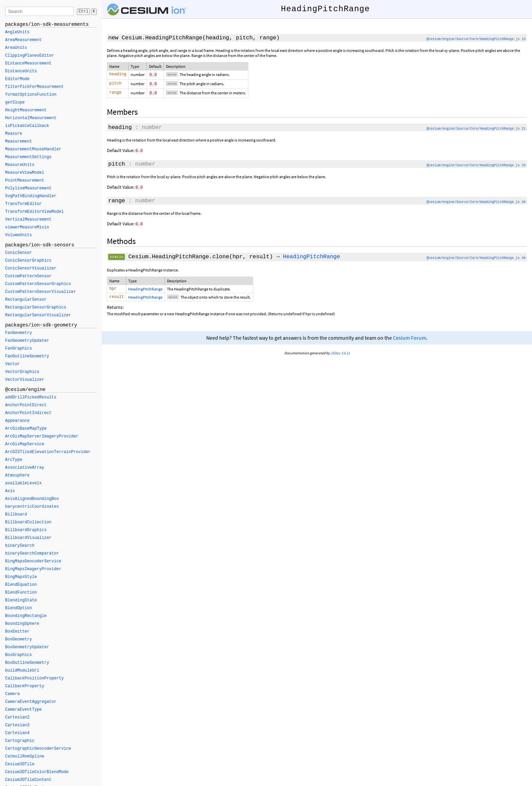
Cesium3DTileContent (28, 780)
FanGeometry (18, 333)
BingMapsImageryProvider (33, 569)
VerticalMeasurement (28, 220)
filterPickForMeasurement (34, 87)
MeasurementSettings (28, 157)
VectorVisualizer (25, 380)
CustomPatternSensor (28, 276)
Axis (10, 491)
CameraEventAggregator (31, 702)
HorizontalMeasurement (31, 118)
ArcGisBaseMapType (26, 429)
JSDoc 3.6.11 (340, 353)
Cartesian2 (17, 717)
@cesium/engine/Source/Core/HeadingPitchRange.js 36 (476, 201)
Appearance (17, 421)
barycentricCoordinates (32, 507)
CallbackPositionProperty (34, 678)
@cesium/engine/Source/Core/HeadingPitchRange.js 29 (476, 165)
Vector (12, 364)
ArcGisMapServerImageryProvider (42, 436)
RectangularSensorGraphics (36, 307)
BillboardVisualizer (28, 538)
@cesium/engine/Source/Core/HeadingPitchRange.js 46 (476, 257)
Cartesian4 (17, 733)
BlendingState (21, 600)
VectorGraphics (22, 372)
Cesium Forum (410, 338)
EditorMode (17, 79)
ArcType (14, 460)
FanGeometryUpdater (27, 341)
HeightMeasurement (26, 110)
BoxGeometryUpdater (27, 647)
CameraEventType (23, 710)
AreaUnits (16, 48)
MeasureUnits (20, 165)
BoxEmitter (17, 632)
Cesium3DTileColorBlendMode (37, 772)
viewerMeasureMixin (27, 227)
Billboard (16, 514)
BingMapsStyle (21, 577)
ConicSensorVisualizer (31, 268)
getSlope (15, 102)
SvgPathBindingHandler (31, 196)
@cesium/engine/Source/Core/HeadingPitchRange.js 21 (476, 129)
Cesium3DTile (20, 764)
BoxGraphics (18, 655)
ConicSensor (18, 253)
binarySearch (20, 546)
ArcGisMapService (25, 444)
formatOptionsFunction (31, 95)
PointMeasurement (25, 181)
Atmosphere (17, 475)
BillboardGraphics (26, 530)
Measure (14, 134)
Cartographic (20, 741)
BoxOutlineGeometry (27, 663)
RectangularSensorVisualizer (38, 315)
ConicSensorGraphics (28, 261)
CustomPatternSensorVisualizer (41, 292)
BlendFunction (21, 593)
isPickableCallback (27, 126)
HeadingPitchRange (311, 256)
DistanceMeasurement (28, 63)
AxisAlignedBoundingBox (32, 499)
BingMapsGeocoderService (33, 561)
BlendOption (18, 608)
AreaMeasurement (23, 40)
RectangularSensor (26, 300)
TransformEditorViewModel (34, 212)
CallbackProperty (25, 686)
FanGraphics (18, 349)
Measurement (18, 142)
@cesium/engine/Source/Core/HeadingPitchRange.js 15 (476, 39)
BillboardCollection (28, 522)
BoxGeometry (18, 639)
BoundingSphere (22, 624)
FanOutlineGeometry (27, 356)
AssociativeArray (25, 468)
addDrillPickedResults (31, 397)
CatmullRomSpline (25, 756)
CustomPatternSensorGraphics (38, 284)
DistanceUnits (21, 71)
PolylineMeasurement (28, 188)
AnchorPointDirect (26, 405)
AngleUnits (17, 32)
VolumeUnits (18, 235)
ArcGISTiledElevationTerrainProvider (48, 452)
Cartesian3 (17, 725)
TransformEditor (23, 204)
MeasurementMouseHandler (33, 149)
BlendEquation (21, 585)
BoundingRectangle (26, 616)
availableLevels (23, 483)
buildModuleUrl (22, 671)
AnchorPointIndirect (28, 413)
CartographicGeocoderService (38, 749)
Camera (12, 694)
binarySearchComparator (32, 554)
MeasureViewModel (25, 173)
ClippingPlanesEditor (30, 56)
